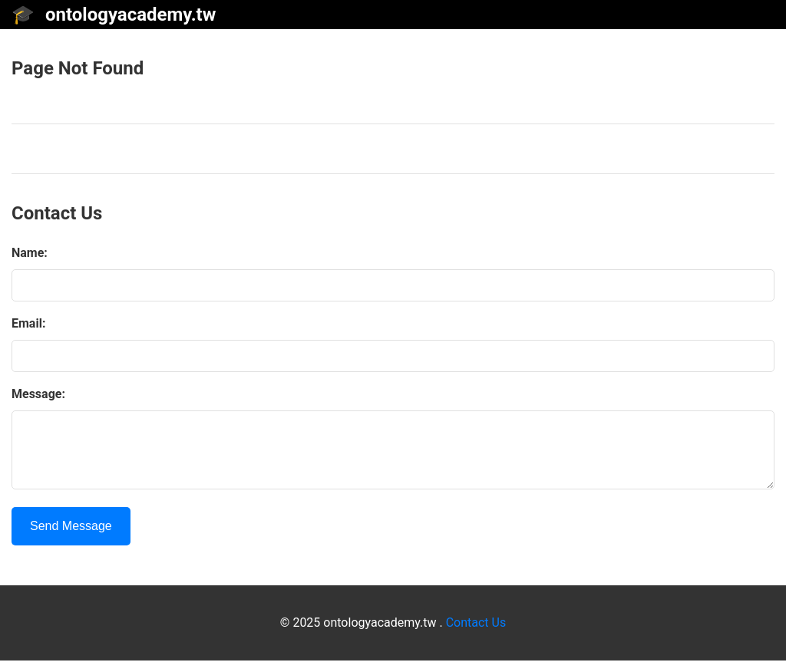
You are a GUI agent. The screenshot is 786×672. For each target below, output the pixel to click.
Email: (28, 323)
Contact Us (476, 634)
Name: (30, 253)
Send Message (71, 537)
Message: (38, 394)
